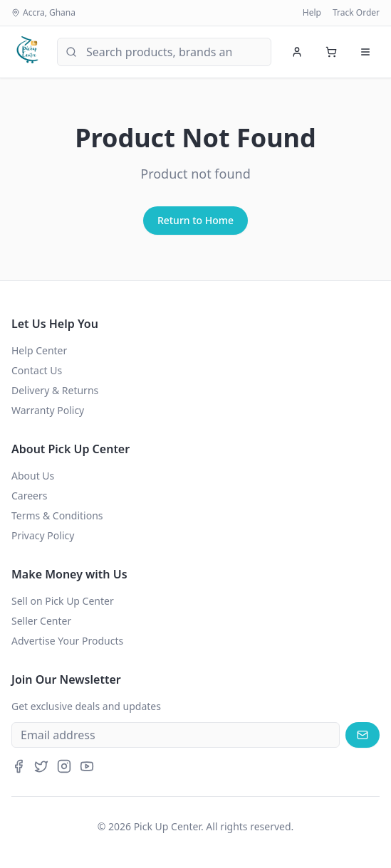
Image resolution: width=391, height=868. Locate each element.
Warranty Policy (48, 410)
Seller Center (41, 621)
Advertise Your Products (67, 641)
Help (312, 13)
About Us (33, 476)
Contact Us (37, 370)
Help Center (39, 350)
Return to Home (195, 220)
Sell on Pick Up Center (63, 601)
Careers (29, 496)
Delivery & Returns (55, 390)
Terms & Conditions (57, 515)
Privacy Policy (43, 535)
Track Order (356, 13)
